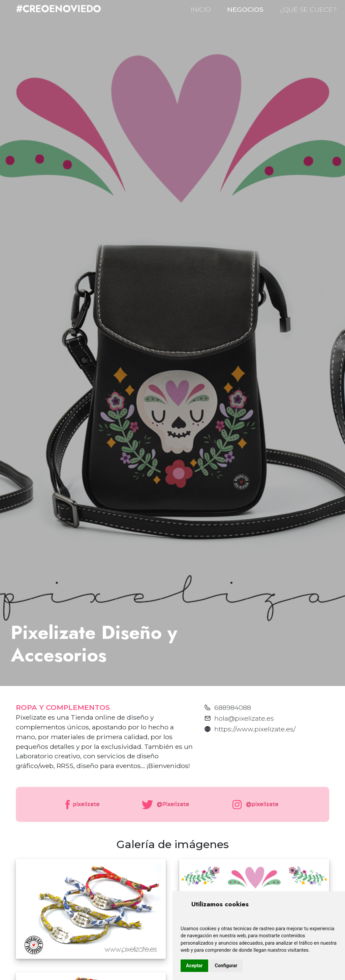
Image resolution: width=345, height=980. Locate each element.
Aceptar (194, 966)
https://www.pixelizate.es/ (255, 729)
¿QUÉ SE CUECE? (308, 9)
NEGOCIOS (245, 9)
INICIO (201, 9)
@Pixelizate (164, 805)
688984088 (233, 707)
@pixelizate (254, 805)
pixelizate (82, 805)
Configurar (226, 966)
